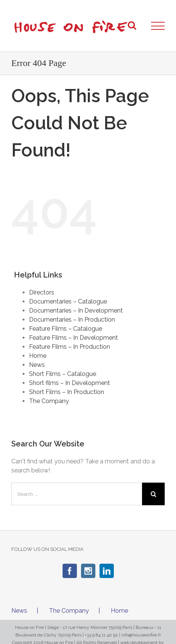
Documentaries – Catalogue (68, 301)
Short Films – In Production (67, 392)
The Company (49, 401)
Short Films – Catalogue (63, 374)
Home (38, 356)
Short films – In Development (70, 383)
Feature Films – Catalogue (66, 329)
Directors (42, 292)
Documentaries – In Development (76, 310)
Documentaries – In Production (72, 320)
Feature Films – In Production (70, 347)
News (37, 365)
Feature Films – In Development (73, 338)
